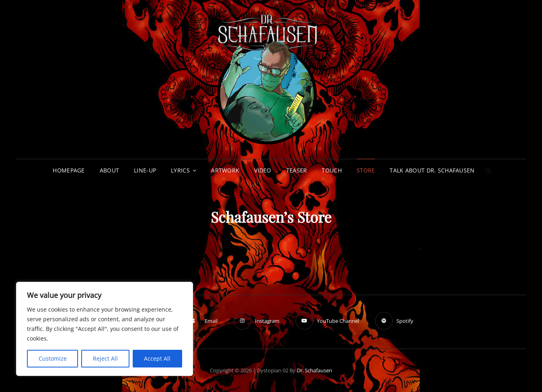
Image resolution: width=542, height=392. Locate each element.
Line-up (145, 170)
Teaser (297, 170)
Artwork (225, 170)
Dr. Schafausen (314, 370)
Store (366, 170)
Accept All (157, 358)
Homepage (69, 170)
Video (263, 170)
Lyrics (180, 170)
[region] (105, 329)
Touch (332, 170)
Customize (53, 358)
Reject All (105, 358)
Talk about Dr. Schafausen (432, 170)
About (109, 170)
